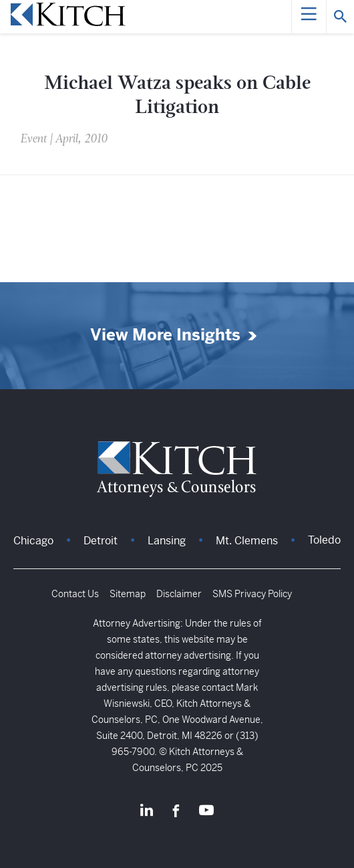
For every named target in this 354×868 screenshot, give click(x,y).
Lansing (167, 541)
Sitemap (128, 594)
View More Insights (165, 335)
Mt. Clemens (247, 541)
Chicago (33, 541)
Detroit (101, 541)
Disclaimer (179, 594)
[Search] (340, 17)
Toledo (324, 540)
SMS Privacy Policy (252, 594)
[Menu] (309, 17)
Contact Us (75, 594)
